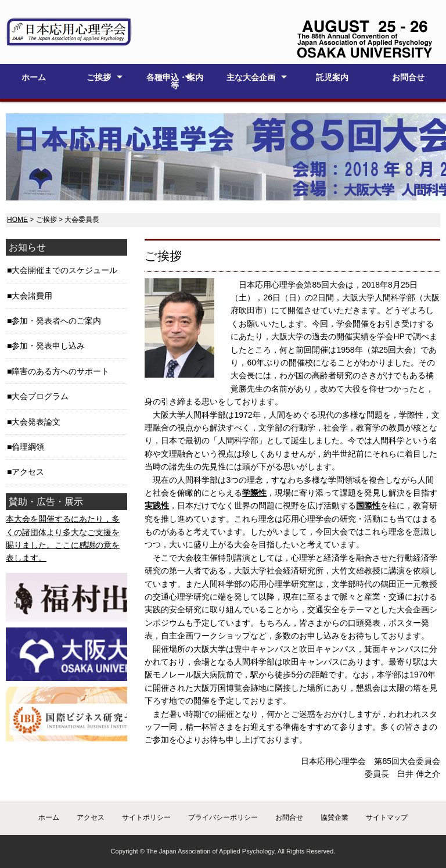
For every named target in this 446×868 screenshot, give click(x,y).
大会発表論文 (36, 422)
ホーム (34, 77)
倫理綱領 (28, 447)
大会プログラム (40, 396)
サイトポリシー (146, 817)
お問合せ (408, 77)
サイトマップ (387, 817)
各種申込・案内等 (175, 81)
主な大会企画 (251, 77)
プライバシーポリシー (223, 817)
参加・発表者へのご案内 (56, 321)
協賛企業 (334, 817)
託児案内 (332, 77)
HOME (17, 220)
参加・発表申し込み (48, 346)
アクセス (28, 472)
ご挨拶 (99, 77)
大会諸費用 (32, 296)
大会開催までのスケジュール (64, 270)
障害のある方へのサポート (60, 371)
